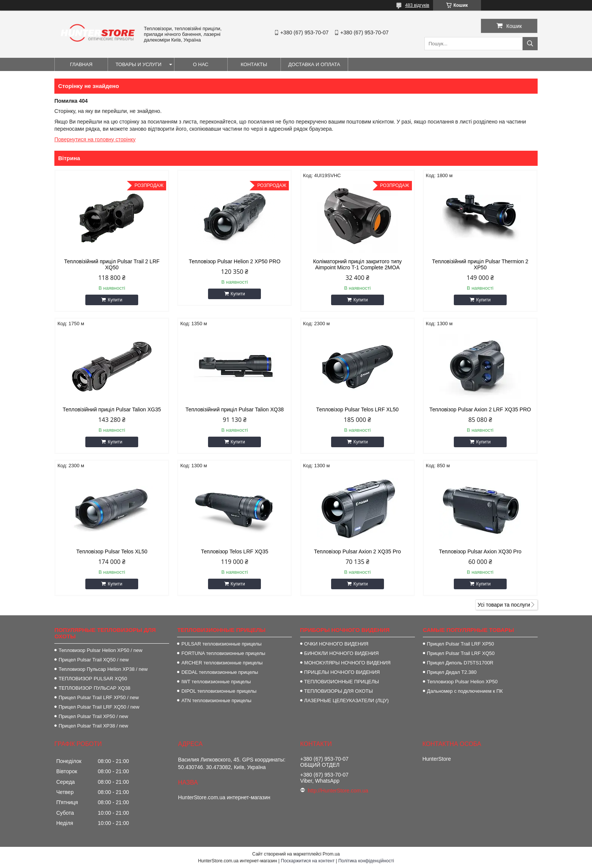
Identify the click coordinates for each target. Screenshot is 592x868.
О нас (201, 64)
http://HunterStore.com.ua (338, 791)
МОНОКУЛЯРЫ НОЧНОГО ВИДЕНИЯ (348, 663)
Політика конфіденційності (366, 861)
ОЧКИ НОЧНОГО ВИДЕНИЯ (336, 644)
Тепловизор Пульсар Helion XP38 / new (103, 669)
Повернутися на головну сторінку (95, 139)
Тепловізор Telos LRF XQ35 (234, 551)
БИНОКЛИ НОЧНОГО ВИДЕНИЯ (341, 653)
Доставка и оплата (314, 64)
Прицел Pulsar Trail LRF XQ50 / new (99, 707)
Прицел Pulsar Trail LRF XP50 (461, 644)
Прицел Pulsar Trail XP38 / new (93, 726)
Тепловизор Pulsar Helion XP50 (462, 682)
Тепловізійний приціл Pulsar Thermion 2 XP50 (480, 264)
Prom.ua (331, 854)
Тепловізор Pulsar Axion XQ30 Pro (480, 551)
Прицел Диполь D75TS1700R (460, 663)
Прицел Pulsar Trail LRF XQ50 (461, 653)
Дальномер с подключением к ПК (465, 691)
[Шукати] (530, 44)
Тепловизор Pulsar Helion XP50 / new (100, 650)
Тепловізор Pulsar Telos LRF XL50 (357, 409)
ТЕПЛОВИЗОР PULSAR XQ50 (93, 679)
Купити (115, 300)
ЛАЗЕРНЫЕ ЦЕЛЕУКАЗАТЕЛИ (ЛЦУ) (347, 700)
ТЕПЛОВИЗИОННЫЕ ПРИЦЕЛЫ (342, 682)
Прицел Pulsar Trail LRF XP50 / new (99, 697)
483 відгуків (417, 5)
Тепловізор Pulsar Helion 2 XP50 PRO (235, 261)
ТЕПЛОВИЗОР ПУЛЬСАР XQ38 (94, 688)
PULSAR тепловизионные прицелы (221, 644)
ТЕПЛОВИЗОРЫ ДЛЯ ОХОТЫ (339, 691)
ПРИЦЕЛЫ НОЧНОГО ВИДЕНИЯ (342, 672)
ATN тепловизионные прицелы (216, 700)
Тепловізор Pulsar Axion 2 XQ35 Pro (357, 551)
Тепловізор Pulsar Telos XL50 (112, 551)
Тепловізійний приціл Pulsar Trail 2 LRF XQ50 (112, 264)
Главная (81, 64)
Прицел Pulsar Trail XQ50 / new (94, 660)
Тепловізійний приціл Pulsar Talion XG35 (112, 409)
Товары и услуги (139, 64)
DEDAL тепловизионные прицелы (220, 672)
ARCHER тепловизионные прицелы (222, 663)
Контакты (254, 64)
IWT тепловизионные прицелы (216, 682)
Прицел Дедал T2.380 (452, 672)
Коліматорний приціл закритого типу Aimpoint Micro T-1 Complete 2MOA (357, 264)
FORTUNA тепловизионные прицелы (223, 653)
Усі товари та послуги (504, 605)
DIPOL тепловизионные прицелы (219, 691)
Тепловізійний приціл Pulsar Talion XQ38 (234, 409)
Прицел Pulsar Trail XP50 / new (93, 716)
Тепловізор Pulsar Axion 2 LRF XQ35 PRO (480, 409)
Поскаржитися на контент (308, 861)
